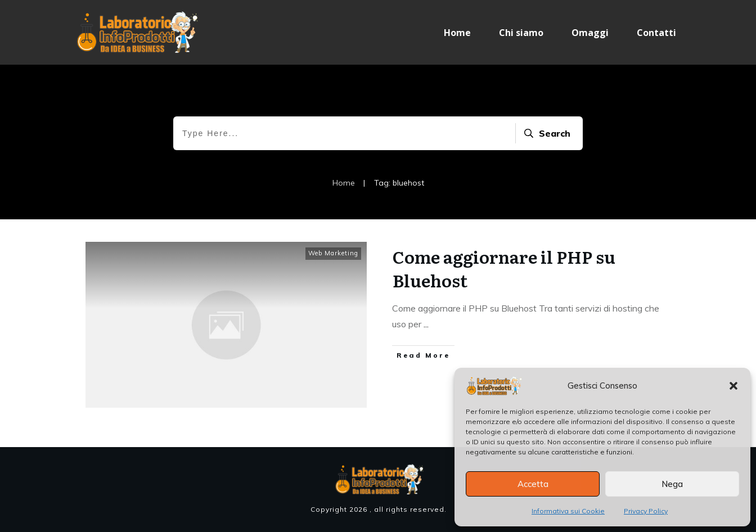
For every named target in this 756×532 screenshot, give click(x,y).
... (426, 324)
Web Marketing (333, 253)
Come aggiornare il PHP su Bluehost (504, 268)
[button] (733, 386)
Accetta (533, 484)
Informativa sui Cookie (568, 511)
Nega (672, 484)
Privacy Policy (646, 511)
